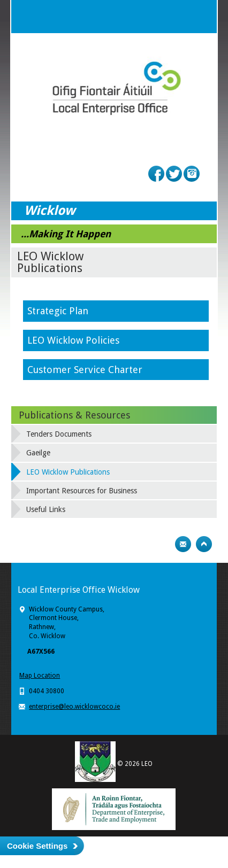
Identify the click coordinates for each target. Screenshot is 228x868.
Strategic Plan (59, 311)
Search (179, 17)
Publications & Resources (74, 415)
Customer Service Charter (85, 370)
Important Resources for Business (82, 491)
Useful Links (46, 509)
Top (204, 544)
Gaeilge (38, 453)
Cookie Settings (37, 846)
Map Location (40, 676)
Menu (200, 17)
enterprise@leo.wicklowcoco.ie (74, 707)
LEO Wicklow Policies (75, 340)
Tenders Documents (59, 434)
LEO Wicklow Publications (68, 472)
